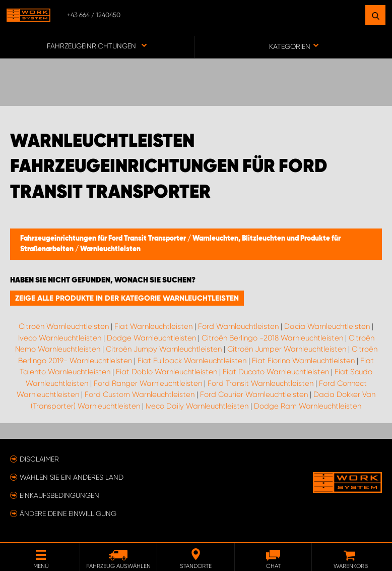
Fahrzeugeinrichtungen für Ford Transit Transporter (104, 239)
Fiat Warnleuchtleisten (153, 326)
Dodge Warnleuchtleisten (151, 338)
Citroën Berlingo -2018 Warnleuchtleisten (272, 338)
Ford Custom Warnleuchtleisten (140, 394)
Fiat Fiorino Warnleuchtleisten (303, 361)
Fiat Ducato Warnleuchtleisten (276, 372)
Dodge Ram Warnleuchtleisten (308, 406)
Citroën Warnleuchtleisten (64, 326)
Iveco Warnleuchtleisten (60, 338)
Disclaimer (39, 459)
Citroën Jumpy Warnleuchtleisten (164, 349)
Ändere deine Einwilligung (68, 513)
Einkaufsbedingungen (59, 495)
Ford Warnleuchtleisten (238, 326)
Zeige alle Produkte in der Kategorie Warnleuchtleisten (127, 298)
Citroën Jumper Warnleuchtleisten (287, 349)
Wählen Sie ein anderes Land (72, 477)
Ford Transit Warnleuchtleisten (260, 383)
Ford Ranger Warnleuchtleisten (148, 383)
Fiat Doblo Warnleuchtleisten (167, 372)
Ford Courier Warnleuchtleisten (254, 394)
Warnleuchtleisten (110, 249)
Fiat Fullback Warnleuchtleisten (192, 361)
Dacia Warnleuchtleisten (327, 326)
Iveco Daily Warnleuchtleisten (197, 406)
